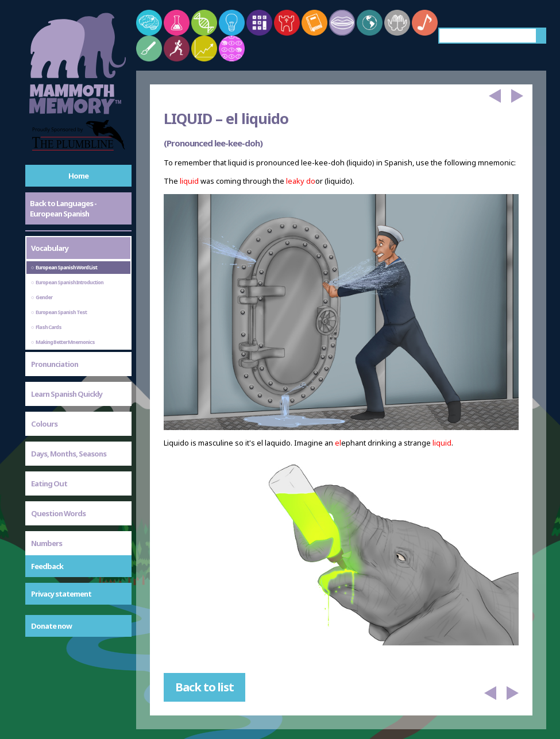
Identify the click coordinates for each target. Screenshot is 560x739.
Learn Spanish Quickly (67, 394)
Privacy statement (61, 594)
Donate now (51, 626)
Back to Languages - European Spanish (63, 208)
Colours (44, 424)
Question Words (58, 513)
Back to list (204, 687)
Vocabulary (50, 248)
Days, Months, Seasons (69, 454)
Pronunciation (55, 364)
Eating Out (49, 483)
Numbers (47, 543)
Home (78, 176)
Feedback (47, 566)
